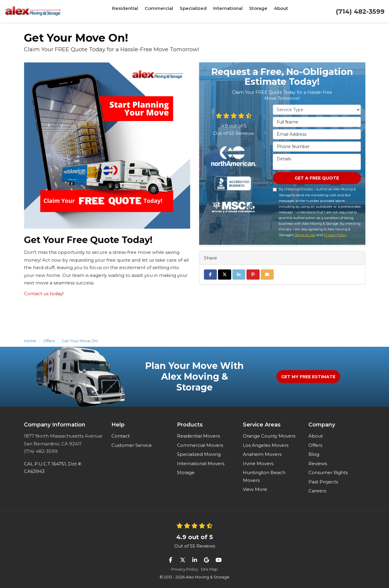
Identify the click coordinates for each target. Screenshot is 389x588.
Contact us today (43, 294)
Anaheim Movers (262, 454)
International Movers (201, 463)
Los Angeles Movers (266, 445)
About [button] (277, 11)
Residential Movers (198, 436)
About (316, 436)
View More (255, 489)
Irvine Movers (258, 463)
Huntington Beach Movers (264, 476)
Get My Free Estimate (308, 377)
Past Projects (323, 482)
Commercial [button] (161, 11)
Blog (314, 454)
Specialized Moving (199, 454)
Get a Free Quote (317, 179)
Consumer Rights (328, 472)
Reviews (318, 463)
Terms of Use (305, 236)
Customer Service (132, 445)
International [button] (226, 11)
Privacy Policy (335, 236)
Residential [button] (129, 11)
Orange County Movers (269, 436)
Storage (186, 472)
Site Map (209, 569)
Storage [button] (255, 11)
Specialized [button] (193, 11)
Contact (121, 436)
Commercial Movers (200, 445)
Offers (315, 445)
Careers (317, 491)
